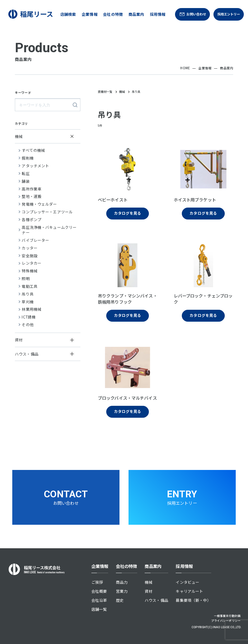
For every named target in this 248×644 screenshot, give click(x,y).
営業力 (122, 591)
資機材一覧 (105, 92)
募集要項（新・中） (193, 600)
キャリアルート (189, 591)
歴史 (120, 600)
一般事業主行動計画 (227, 616)
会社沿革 (99, 600)
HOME (185, 68)
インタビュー (187, 582)
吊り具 (136, 92)
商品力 (122, 582)
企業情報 (205, 68)
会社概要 (99, 591)
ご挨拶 (97, 582)
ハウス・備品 (156, 600)
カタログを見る (128, 213)
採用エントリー (229, 14)
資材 (149, 591)
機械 (122, 92)
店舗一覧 (99, 609)
